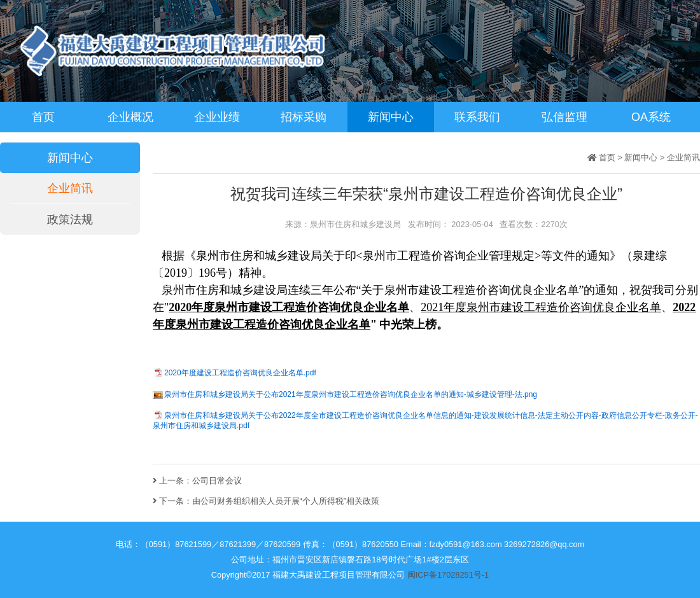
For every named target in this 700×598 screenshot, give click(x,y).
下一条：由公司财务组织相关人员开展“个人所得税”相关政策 (266, 501)
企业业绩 (217, 117)
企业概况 (130, 117)
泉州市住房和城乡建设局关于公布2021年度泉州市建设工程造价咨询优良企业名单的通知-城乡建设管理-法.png (351, 394)
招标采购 (304, 117)
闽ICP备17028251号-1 (448, 575)
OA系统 (651, 117)
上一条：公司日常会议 (197, 481)
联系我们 (477, 117)
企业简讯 (70, 188)
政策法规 (70, 219)
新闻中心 (391, 117)
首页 (43, 117)
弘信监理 (564, 117)
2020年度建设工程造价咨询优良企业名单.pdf (240, 373)
